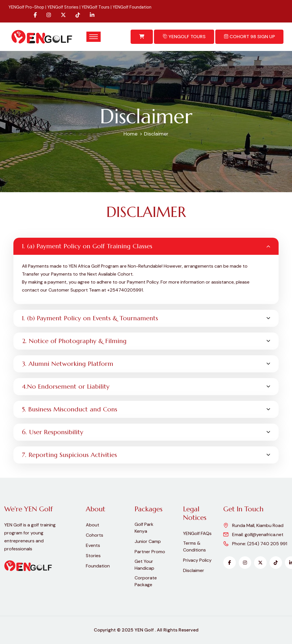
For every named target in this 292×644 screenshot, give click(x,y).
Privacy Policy (197, 560)
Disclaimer (194, 570)
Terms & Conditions (194, 546)
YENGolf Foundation (132, 7)
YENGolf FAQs (197, 533)
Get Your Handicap (144, 565)
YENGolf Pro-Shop (26, 7)
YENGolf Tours (96, 7)
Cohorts (95, 535)
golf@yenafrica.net (264, 535)
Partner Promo (150, 552)
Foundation (98, 566)
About (93, 525)
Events (93, 545)
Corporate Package (146, 581)
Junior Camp (148, 541)
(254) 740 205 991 (267, 544)
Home (130, 134)
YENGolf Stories (63, 7)
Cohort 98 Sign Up (249, 37)
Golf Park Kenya (144, 528)
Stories (93, 556)
